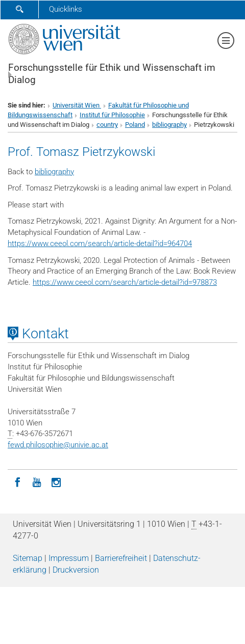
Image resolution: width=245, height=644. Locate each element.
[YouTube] (37, 481)
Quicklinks (66, 9)
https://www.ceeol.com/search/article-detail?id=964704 (100, 244)
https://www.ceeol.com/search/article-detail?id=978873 (125, 282)
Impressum (69, 558)
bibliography (169, 125)
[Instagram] (56, 481)
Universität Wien (77, 105)
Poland (135, 125)
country (107, 125)
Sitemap (28, 558)
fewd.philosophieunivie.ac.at (58, 445)
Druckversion (76, 570)
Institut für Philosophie (112, 115)
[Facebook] (17, 481)
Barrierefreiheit (121, 558)
